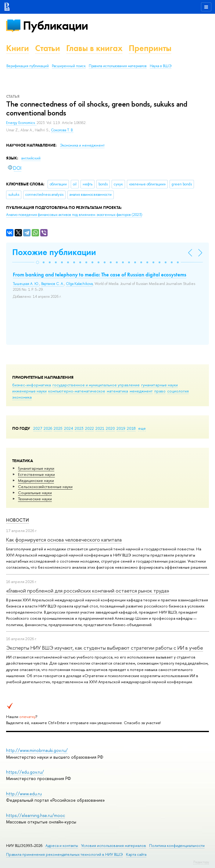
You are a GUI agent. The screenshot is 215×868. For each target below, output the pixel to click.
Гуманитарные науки (36, 468)
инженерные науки (29, 391)
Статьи (48, 48)
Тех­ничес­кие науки (35, 499)
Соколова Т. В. (62, 130)
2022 (90, 428)
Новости (18, 520)
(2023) (74, 215)
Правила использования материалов (118, 66)
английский (31, 158)
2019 (121, 428)
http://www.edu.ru (24, 794)
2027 (38, 428)
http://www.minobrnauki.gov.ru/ (37, 750)
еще (142, 428)
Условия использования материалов (114, 846)
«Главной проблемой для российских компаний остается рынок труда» (88, 591)
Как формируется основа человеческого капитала (64, 540)
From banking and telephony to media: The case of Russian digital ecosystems (100, 275)
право (160, 391)
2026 (48, 428)
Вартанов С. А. (53, 284)
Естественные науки (36, 474)
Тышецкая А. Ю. (26, 284)
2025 (58, 428)
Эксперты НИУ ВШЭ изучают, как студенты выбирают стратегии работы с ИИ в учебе (105, 648)
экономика (22, 397)
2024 (69, 428)
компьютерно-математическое (77, 391)
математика (117, 391)
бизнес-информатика (32, 385)
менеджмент (141, 391)
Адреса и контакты (62, 846)
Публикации (55, 26)
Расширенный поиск (69, 66)
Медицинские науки (36, 480)
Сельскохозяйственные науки (45, 487)
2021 (100, 428)
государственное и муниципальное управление (96, 385)
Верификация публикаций (28, 66)
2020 (110, 428)
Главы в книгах (94, 48)
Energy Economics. (21, 123)
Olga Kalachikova (79, 284)
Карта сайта (136, 854)
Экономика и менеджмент (82, 145)
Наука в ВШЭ (161, 66)
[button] (38, 262)
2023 (79, 428)
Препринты (150, 48)
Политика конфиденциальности (177, 846)
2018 (131, 428)
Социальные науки (35, 493)
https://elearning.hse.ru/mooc (36, 815)
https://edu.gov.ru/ (25, 772)
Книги (18, 48)
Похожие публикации (54, 252)
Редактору (201, 862)
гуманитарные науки (159, 385)
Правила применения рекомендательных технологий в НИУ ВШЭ (64, 854)
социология (178, 391)
